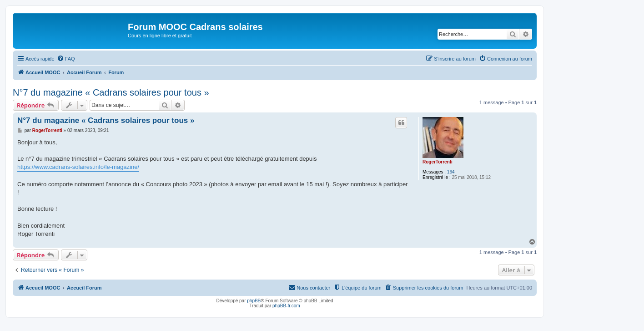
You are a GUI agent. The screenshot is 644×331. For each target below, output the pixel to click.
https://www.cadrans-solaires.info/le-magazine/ (78, 167)
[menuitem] (66, 59)
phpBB (254, 301)
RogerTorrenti (438, 162)
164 (451, 172)
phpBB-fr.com (286, 306)
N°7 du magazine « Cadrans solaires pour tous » (111, 92)
